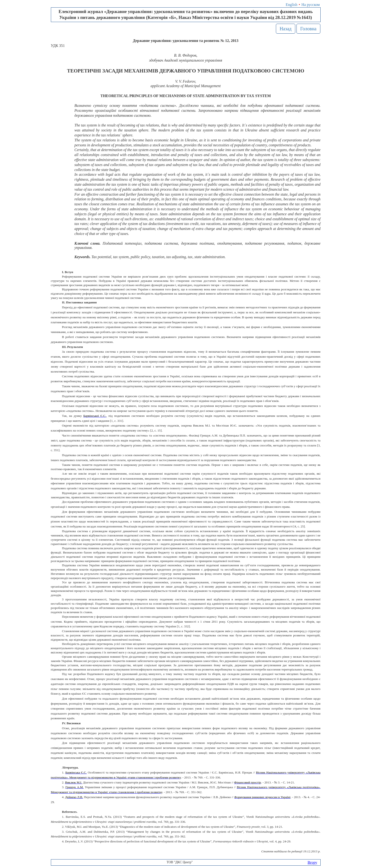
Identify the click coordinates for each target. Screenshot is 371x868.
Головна (308, 29)
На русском (311, 5)
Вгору (312, 862)
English (292, 5)
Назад (286, 29)
